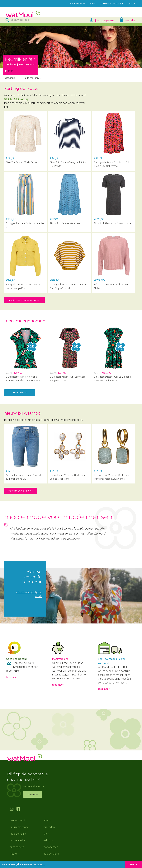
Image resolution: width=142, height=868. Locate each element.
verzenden (49, 827)
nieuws (14, 854)
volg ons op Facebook (20, 809)
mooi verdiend (51, 854)
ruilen (46, 834)
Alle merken (32, 78)
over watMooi (17, 820)
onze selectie (17, 847)
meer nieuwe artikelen (20, 491)
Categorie (10, 78)
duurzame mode (19, 827)
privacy (47, 820)
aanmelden (33, 794)
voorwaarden (50, 847)
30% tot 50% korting (16, 99)
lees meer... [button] (39, 864)
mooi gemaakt (18, 834)
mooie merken (18, 840)
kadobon (48, 840)
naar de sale (20, 392)
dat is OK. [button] (133, 864)
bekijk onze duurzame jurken (24, 300)
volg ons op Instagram (13, 809)
